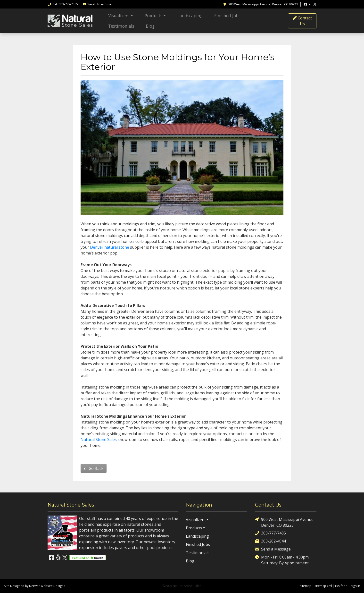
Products (153, 16)
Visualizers (119, 16)
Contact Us (302, 21)
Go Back (94, 468)
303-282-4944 (270, 541)
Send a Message (273, 549)
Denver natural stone (110, 247)
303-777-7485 (270, 533)
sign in (355, 586)
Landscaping (190, 16)
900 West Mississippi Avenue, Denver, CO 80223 (285, 522)
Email (97, 4)
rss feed (341, 586)
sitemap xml (323, 586)
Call (63, 4)
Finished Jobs (227, 16)
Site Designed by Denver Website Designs (35, 586)
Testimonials (121, 26)
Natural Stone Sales (99, 440)
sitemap (306, 586)
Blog (150, 26)
